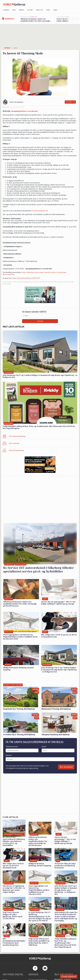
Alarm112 (6, 10)
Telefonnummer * (12, 747)
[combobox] (7, 759)
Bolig (14, 10)
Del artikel (70, 102)
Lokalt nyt (39, 10)
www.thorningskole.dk (40, 211)
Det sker (30, 10)
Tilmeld (40, 321)
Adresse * (9, 755)
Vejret (55, 10)
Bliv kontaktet (66, 767)
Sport (48, 10)
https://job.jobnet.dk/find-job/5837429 (26, 278)
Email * (44, 747)
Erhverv (21, 10)
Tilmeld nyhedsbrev (69, 977)
